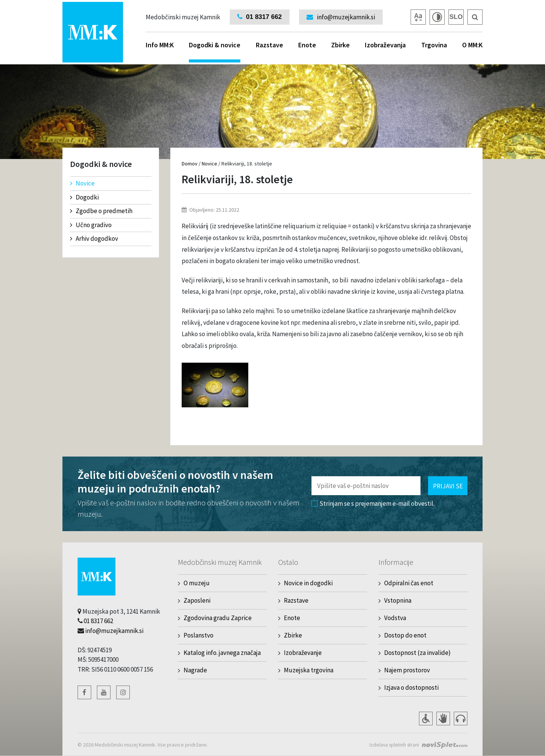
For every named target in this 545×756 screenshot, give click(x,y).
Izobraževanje (303, 653)
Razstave (269, 45)
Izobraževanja (385, 45)
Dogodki (84, 197)
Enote (307, 45)
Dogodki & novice (215, 51)
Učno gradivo (91, 225)
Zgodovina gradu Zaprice (218, 618)
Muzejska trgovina (309, 670)
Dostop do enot (405, 635)
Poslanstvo (199, 635)
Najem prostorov (407, 670)
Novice (82, 183)
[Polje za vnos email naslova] (366, 486)
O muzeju (197, 583)
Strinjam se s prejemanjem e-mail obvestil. (373, 503)
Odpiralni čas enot (409, 583)
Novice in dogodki (308, 583)
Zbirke (340, 45)
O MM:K (472, 45)
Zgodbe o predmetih (101, 211)
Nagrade (195, 670)
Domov (190, 164)
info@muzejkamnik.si (114, 631)
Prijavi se (448, 486)
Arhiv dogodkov (94, 238)
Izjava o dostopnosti (411, 687)
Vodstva (395, 618)
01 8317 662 (98, 621)
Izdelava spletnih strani (393, 745)
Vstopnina (398, 600)
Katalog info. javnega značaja (222, 653)
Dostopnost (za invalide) (417, 653)
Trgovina (434, 45)
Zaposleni (197, 600)
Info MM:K (160, 45)
